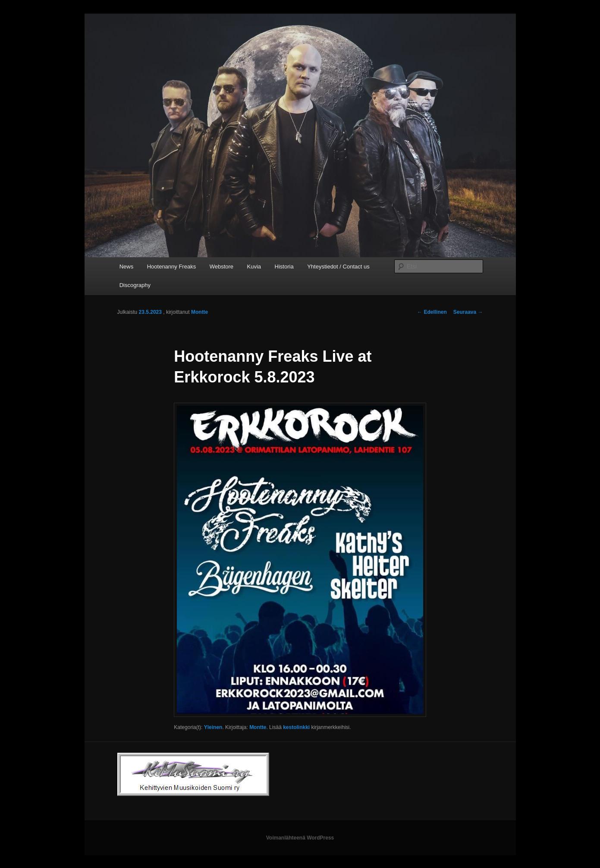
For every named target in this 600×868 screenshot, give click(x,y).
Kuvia (254, 267)
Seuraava (468, 312)
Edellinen (432, 312)
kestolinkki (296, 727)
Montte (199, 312)
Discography (135, 285)
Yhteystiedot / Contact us (338, 267)
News (127, 267)
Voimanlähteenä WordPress (300, 838)
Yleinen (213, 727)
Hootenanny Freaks (171, 267)
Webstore (221, 267)
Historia (284, 267)
